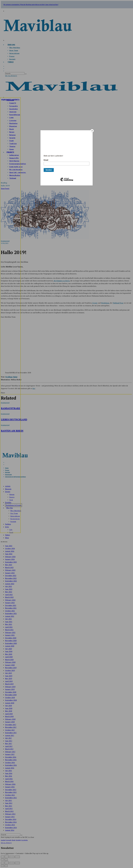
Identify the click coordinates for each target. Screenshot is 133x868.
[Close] (92, 131)
